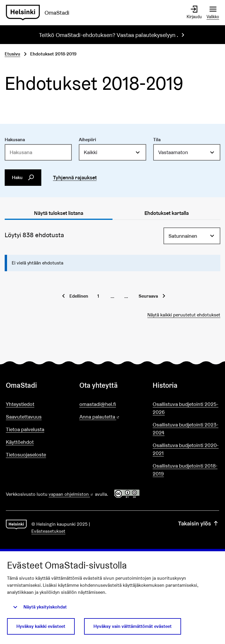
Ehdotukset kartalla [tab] (167, 213)
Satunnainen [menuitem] (183, 236)
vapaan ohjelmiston (71, 494)
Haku (23, 177)
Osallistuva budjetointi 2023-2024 (185, 429)
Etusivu (12, 54)
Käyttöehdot (20, 442)
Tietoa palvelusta (25, 429)
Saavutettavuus (24, 417)
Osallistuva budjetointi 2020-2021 (186, 449)
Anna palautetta (113, 417)
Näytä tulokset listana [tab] (59, 213)
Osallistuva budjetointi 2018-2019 (185, 470)
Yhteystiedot (20, 404)
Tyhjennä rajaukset (75, 177)
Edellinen (79, 296)
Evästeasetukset (48, 531)
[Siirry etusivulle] (40, 13)
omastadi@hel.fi (98, 404)
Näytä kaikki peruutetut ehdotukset (184, 315)
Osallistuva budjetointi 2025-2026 (185, 408)
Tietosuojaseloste (26, 455)
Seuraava (148, 296)
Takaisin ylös (199, 523)
